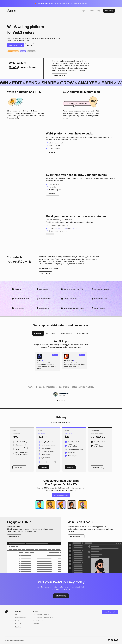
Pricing (92, 11)
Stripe (75, 228)
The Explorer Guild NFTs (41, 615)
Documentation (20, 618)
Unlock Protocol (61, 228)
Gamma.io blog (68, 360)
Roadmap (18, 621)
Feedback (19, 627)
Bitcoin (73, 363)
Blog (98, 11)
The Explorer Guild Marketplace (44, 618)
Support (18, 624)
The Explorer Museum (40, 621)
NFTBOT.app (37, 624)
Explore (84, 11)
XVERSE (39, 360)
